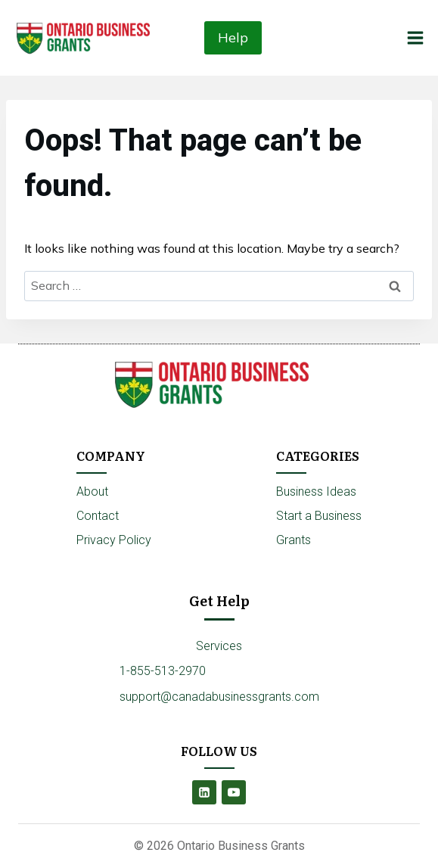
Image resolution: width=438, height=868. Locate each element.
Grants (294, 540)
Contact (98, 516)
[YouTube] (234, 792)
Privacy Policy (114, 540)
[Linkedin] (204, 792)
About (92, 492)
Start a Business (319, 516)
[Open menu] (415, 37)
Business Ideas (316, 492)
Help (233, 37)
